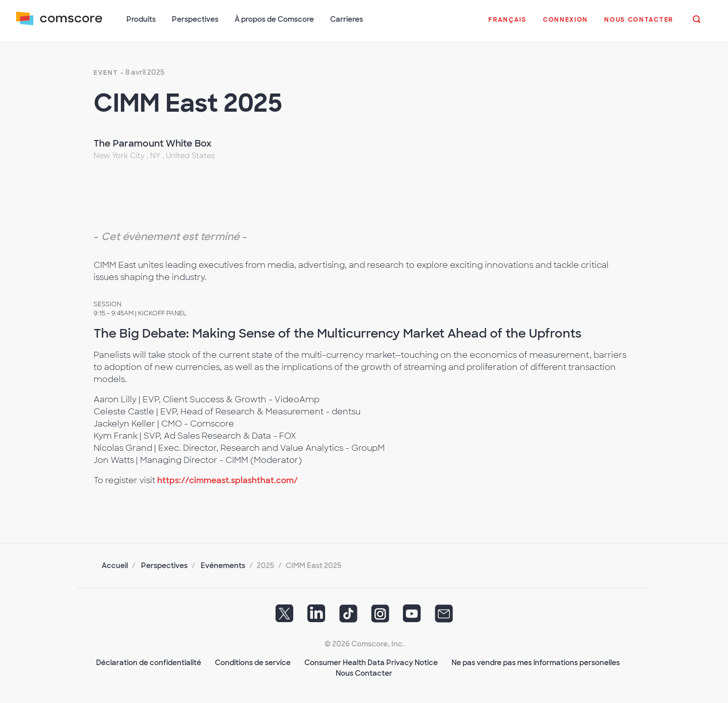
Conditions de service (253, 663)
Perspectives (164, 566)
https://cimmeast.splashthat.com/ (227, 480)
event (106, 73)
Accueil (115, 566)
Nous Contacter (364, 673)
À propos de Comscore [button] (274, 19)
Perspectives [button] (195, 19)
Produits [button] (141, 19)
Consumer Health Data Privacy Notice (371, 663)
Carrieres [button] (347, 19)
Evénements (223, 566)
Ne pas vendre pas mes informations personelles (536, 663)
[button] (508, 25)
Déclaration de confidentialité (149, 663)
